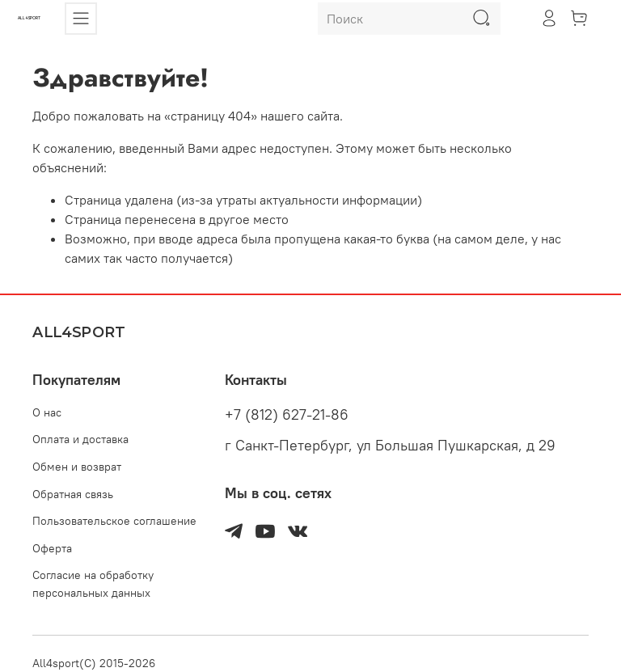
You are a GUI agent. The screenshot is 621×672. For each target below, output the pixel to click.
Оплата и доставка (80, 439)
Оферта (52, 548)
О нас (47, 412)
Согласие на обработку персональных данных (93, 584)
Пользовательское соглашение (114, 521)
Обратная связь (73, 494)
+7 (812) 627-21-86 (287, 415)
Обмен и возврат (77, 467)
